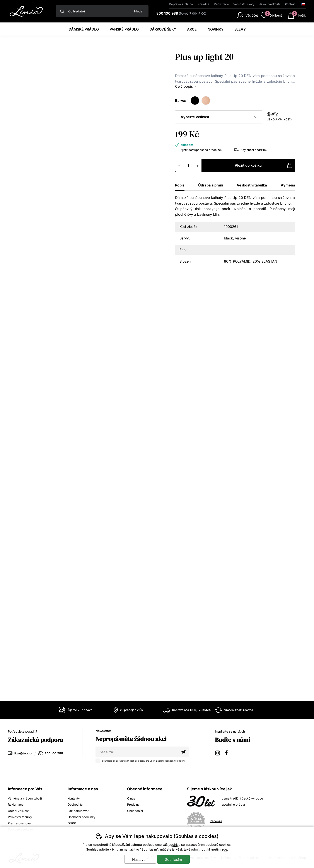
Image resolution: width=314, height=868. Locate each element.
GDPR (72, 823)
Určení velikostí (19, 811)
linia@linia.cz (23, 753)
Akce (192, 29)
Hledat (139, 11)
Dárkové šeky (163, 29)
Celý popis (184, 86)
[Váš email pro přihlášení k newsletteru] (137, 752)
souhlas (174, 845)
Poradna (203, 4)
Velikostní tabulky (20, 817)
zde (224, 849)
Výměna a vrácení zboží (25, 798)
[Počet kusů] (188, 165)
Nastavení (140, 859)
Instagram (218, 753)
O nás (131, 798)
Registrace (221, 4)
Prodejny (133, 804)
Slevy (240, 29)
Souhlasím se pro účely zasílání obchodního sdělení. (142, 760)
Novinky (216, 29)
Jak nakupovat (78, 811)
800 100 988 (54, 753)
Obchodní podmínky (82, 817)
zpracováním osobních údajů (131, 761)
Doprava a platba (181, 4)
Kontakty (74, 798)
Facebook (228, 753)
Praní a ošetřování (21, 823)
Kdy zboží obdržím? (255, 150)
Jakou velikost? (279, 119)
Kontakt (290, 4)
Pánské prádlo (124, 29)
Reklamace (16, 804)
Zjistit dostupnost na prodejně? (203, 150)
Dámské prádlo (84, 29)
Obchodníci (76, 804)
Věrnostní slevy (244, 4)
